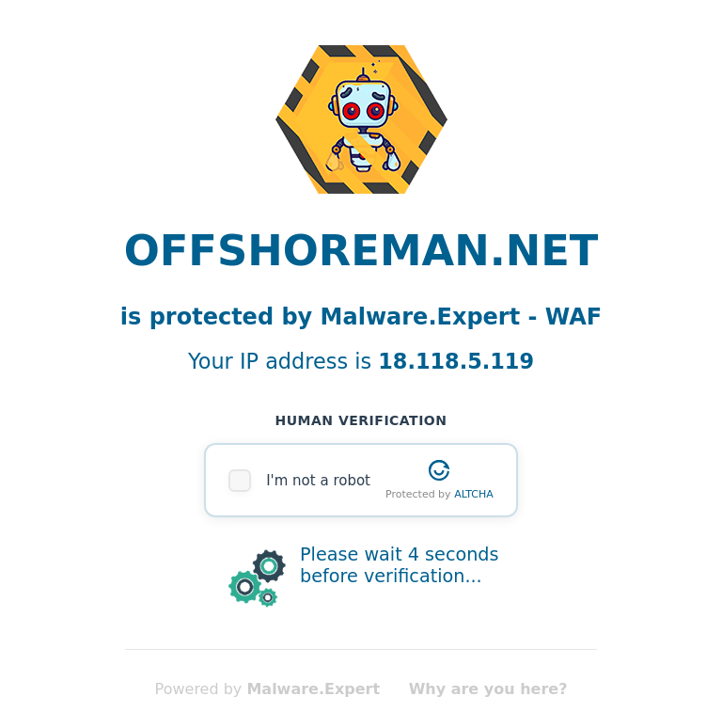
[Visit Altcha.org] (439, 470)
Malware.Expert (313, 689)
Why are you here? (488, 689)
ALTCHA (474, 494)
